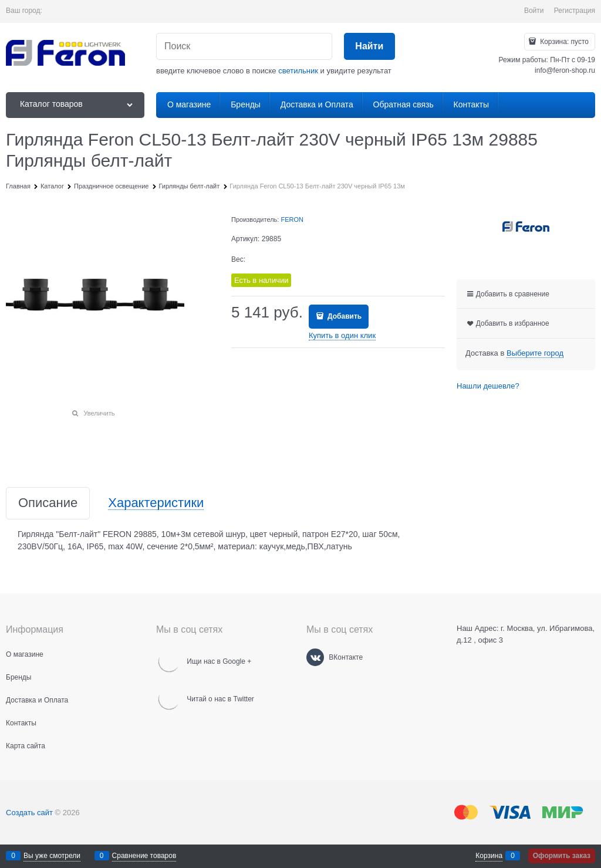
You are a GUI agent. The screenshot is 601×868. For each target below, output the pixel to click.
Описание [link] (48, 503)
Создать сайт (29, 813)
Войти (534, 11)
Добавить (344, 316)
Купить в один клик (342, 335)
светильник (298, 71)
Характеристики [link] (156, 503)
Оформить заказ (562, 856)
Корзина (489, 856)
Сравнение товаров (144, 856)
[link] (535, 353)
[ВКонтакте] (315, 657)
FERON (292, 219)
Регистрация (575, 11)
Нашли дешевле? (488, 386)
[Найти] (369, 47)
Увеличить (99, 413)
